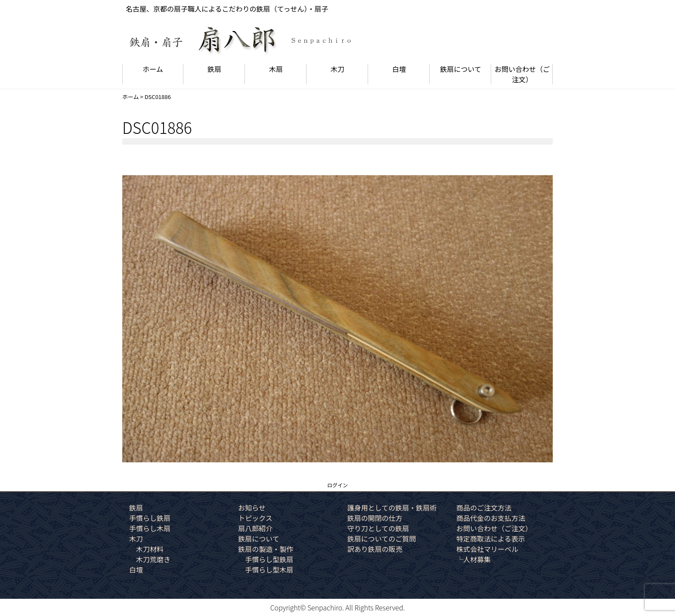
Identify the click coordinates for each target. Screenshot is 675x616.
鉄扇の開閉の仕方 (375, 518)
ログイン (337, 485)
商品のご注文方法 (484, 508)
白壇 (399, 69)
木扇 (276, 69)
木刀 (337, 69)
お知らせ (252, 508)
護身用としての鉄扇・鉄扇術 (392, 508)
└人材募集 (474, 559)
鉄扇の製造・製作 (266, 549)
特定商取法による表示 (491, 539)
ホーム (153, 69)
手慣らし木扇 (150, 528)
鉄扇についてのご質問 (382, 539)
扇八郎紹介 (255, 528)
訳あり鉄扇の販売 (375, 549)
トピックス (255, 518)
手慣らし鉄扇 (150, 518)
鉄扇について (461, 69)
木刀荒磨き (153, 559)
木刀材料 (150, 549)
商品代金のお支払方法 (491, 518)
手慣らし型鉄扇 (269, 559)
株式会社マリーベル (487, 549)
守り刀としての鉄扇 (378, 528)
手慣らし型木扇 (269, 570)
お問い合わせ (522, 74)
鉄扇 (214, 69)
